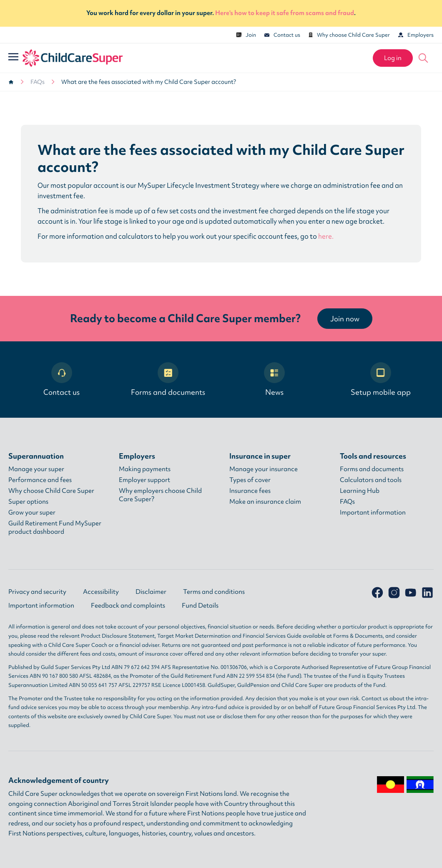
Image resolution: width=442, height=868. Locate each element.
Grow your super (32, 512)
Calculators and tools (371, 480)
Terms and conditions (214, 592)
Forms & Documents (358, 636)
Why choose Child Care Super (349, 35)
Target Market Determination (194, 636)
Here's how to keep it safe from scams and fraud (285, 13)
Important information (373, 512)
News (274, 380)
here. (326, 236)
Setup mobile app (381, 380)
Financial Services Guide (272, 636)
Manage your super (36, 469)
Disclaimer (151, 592)
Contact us (282, 35)
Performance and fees (40, 480)
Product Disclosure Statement (118, 636)
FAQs (38, 82)
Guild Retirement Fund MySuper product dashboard (55, 527)
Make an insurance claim (265, 502)
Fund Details (200, 606)
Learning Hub (360, 491)
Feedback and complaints (128, 606)
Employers (416, 35)
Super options (28, 502)
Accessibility (101, 592)
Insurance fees (250, 491)
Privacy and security (37, 592)
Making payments (145, 469)
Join (246, 35)
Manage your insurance (264, 469)
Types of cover (250, 480)
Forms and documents (168, 380)
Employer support (144, 480)
